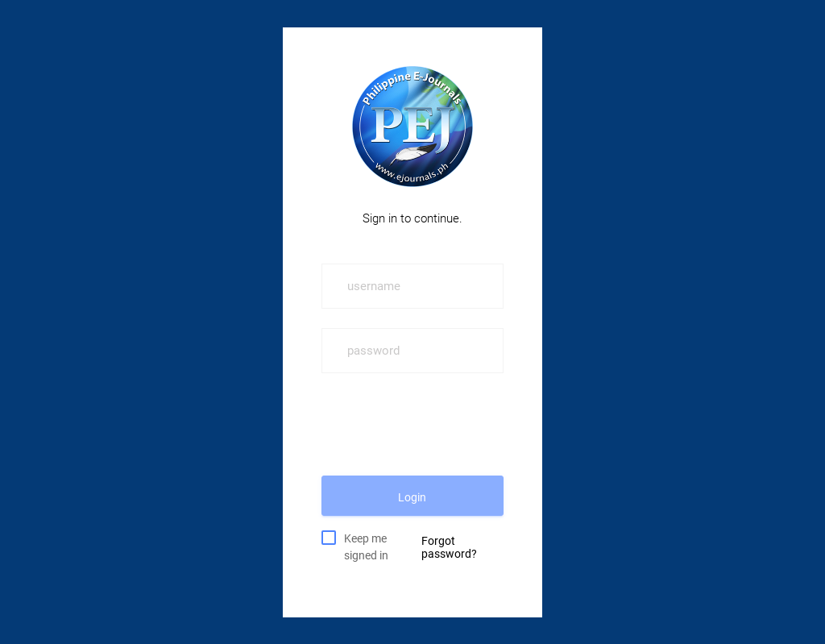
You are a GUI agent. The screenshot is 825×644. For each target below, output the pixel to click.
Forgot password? (449, 547)
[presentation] (444, 424)
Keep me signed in (366, 546)
